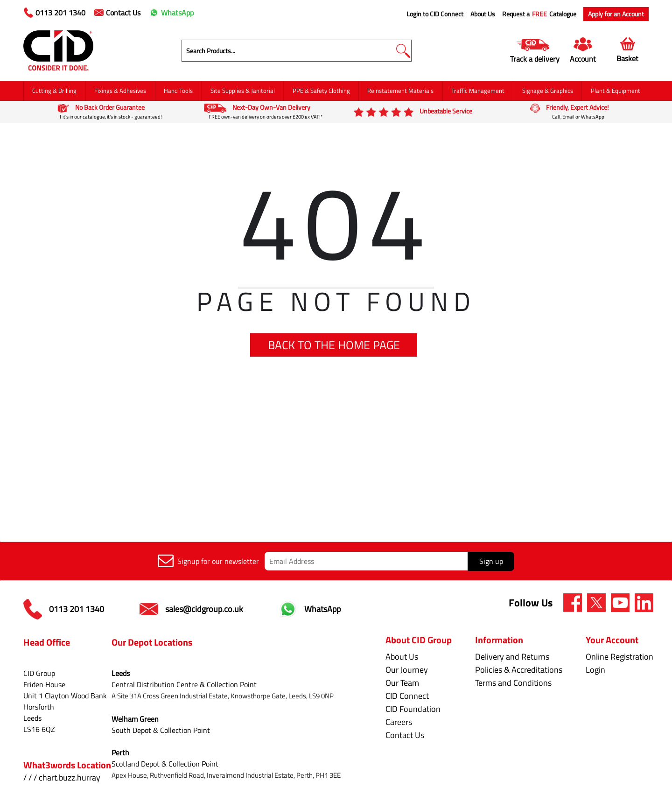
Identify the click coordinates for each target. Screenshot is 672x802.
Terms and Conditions (512, 683)
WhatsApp (171, 13)
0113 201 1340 (55, 13)
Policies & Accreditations (517, 670)
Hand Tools (178, 91)
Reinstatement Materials (400, 91)
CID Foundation (410, 709)
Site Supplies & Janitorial (243, 91)
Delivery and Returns (511, 657)
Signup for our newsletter (208, 561)
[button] (403, 51)
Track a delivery (535, 59)
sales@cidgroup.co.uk (191, 609)
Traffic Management (478, 91)
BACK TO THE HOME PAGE (334, 345)
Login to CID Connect (435, 14)
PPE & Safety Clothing (321, 91)
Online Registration (619, 657)
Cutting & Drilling (54, 91)
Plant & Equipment (616, 91)
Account (583, 59)
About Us (483, 14)
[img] (573, 603)
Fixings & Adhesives (120, 91)
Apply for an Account (616, 14)
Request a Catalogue (539, 14)
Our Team (399, 683)
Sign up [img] (491, 561)
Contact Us (117, 13)
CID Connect (404, 696)
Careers (396, 722)
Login (595, 670)
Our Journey (404, 670)
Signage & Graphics (548, 91)
